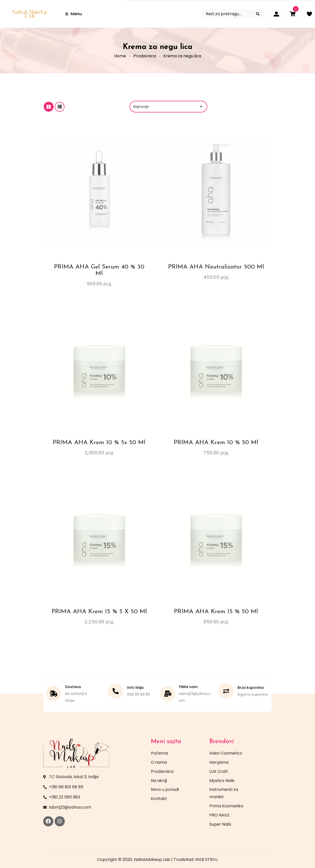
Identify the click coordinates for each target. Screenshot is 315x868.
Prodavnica (145, 56)
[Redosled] (168, 107)
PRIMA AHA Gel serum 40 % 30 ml (99, 270)
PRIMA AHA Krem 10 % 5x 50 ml (99, 443)
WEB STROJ (207, 859)
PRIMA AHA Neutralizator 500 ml (216, 267)
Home (120, 56)
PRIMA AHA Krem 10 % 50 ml (216, 443)
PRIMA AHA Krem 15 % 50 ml (216, 612)
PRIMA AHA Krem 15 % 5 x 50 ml (99, 612)
